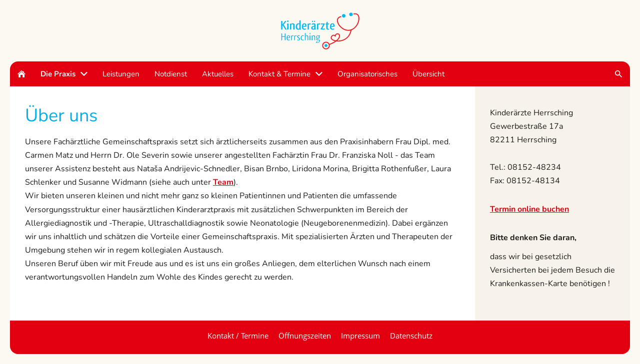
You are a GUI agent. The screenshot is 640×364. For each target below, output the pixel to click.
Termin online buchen (529, 209)
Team (223, 182)
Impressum (360, 336)
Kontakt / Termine (238, 336)
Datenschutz (411, 336)
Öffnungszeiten (305, 336)
